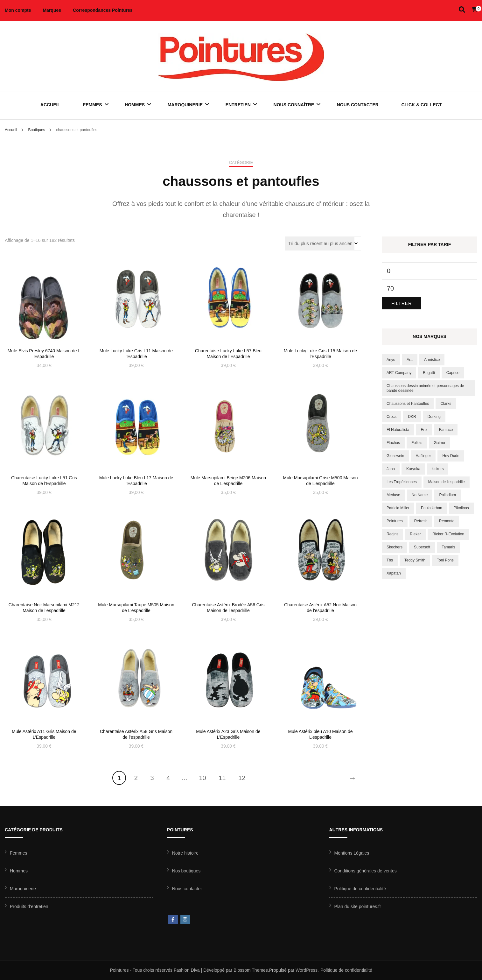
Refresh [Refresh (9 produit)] (421, 521)
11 (222, 778)
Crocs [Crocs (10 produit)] (391, 417)
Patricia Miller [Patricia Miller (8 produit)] (398, 508)
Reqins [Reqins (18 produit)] (392, 534)
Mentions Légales (352, 853)
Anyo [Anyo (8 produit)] (391, 360)
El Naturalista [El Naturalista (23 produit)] (398, 430)
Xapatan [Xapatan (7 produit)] (394, 573)
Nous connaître (294, 105)
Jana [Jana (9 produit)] (391, 469)
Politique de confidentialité (360, 889)
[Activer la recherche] (462, 10)
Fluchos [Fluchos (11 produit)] (393, 443)
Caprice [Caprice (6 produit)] (453, 373)
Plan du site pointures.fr (358, 906)
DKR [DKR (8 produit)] (412, 417)
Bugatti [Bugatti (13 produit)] (429, 373)
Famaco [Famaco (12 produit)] (446, 430)
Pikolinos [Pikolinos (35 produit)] (461, 508)
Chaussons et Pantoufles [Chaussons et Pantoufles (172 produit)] (408, 404)
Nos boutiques (186, 871)
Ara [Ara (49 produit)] (410, 360)
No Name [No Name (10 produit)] (420, 495)
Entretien (238, 105)
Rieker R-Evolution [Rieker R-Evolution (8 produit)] (448, 534)
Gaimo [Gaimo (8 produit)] (439, 443)
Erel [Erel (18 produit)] (424, 430)
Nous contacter (358, 105)
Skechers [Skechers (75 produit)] (395, 547)
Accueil (50, 105)
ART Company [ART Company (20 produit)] (399, 373)
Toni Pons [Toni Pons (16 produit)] (445, 560)
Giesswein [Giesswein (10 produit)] (395, 456)
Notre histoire (185, 853)
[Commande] (323, 243)
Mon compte (18, 10)
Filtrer (402, 303)
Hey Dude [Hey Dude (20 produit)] (451, 456)
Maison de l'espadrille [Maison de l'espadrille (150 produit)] (447, 482)
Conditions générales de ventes (366, 871)
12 (242, 778)
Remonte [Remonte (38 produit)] (447, 521)
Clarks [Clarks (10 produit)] (446, 404)
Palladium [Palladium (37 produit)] (447, 495)
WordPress (307, 970)
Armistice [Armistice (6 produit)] (432, 360)
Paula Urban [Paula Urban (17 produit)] (432, 508)
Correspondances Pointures (103, 10)
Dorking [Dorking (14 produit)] (434, 417)
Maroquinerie (185, 105)
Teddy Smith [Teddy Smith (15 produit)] (415, 560)
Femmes (93, 105)
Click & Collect (421, 105)
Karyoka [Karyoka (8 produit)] (413, 469)
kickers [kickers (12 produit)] (438, 469)
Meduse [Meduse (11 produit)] (393, 495)
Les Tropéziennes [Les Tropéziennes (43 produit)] (402, 482)
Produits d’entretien (29, 906)
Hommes (135, 105)
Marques (52, 10)
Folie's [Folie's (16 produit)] (417, 443)
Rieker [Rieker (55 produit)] (415, 534)
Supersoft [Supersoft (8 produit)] (422, 547)
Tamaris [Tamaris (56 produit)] (448, 547)
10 (202, 778)
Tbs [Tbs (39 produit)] (390, 560)
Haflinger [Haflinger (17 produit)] (423, 456)
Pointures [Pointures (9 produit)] (395, 521)
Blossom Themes (251, 970)
